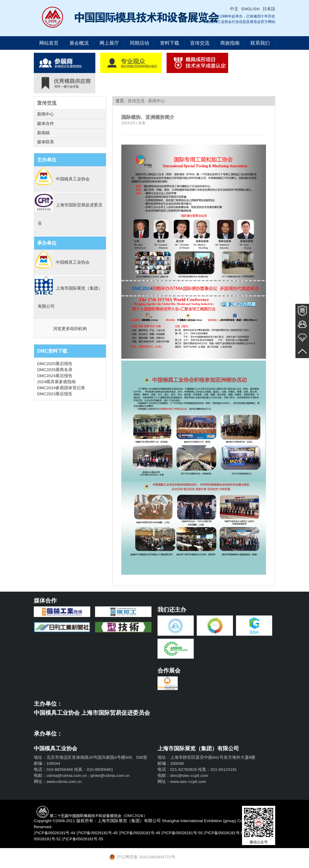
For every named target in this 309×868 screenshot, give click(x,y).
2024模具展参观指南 (56, 382)
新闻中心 (46, 114)
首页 (120, 101)
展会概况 (79, 43)
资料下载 (170, 43)
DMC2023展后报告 (55, 394)
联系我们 (260, 43)
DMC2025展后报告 (55, 364)
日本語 (269, 9)
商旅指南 (230, 43)
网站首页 (49, 43)
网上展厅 (109, 43)
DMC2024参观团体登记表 (61, 388)
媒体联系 (46, 142)
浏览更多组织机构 (70, 329)
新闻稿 (43, 133)
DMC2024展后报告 (55, 376)
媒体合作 (46, 124)
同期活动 (139, 43)
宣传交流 (200, 43)
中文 (234, 9)
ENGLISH (250, 9)
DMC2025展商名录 (55, 370)
